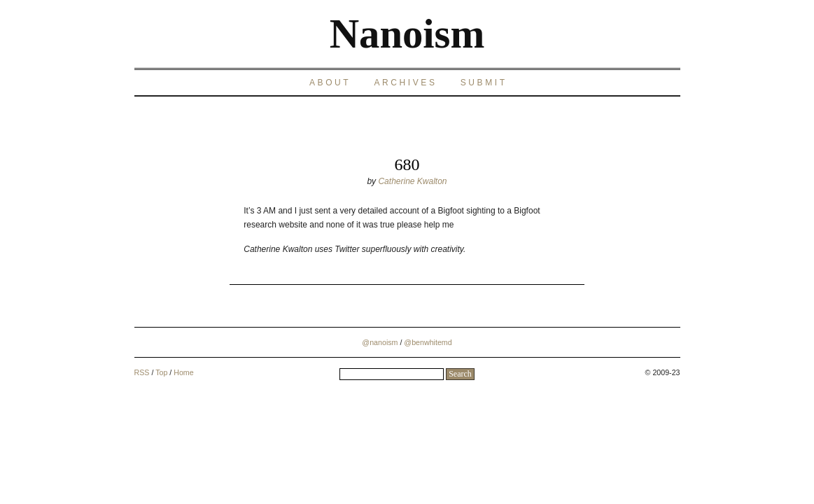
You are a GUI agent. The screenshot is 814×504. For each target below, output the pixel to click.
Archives (405, 83)
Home (183, 372)
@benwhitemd (428, 342)
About (330, 83)
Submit (484, 83)
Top (161, 372)
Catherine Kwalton (412, 181)
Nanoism (407, 34)
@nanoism (380, 342)
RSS (142, 372)
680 (407, 164)
